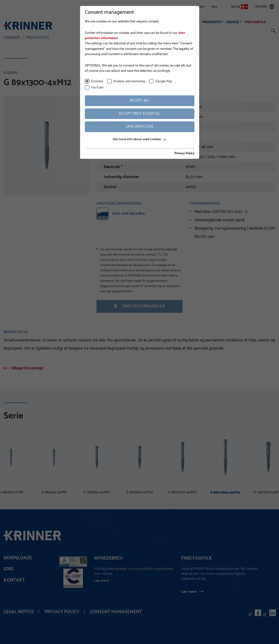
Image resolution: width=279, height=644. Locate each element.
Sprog (239, 7)
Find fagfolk (256, 22)
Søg (214, 7)
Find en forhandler (139, 306)
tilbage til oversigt (27, 368)
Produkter (213, 22)
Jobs (9, 569)
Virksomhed (137, 22)
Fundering (162, 22)
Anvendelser (187, 22)
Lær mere (189, 592)
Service (234, 22)
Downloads (18, 558)
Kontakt (198, 7)
